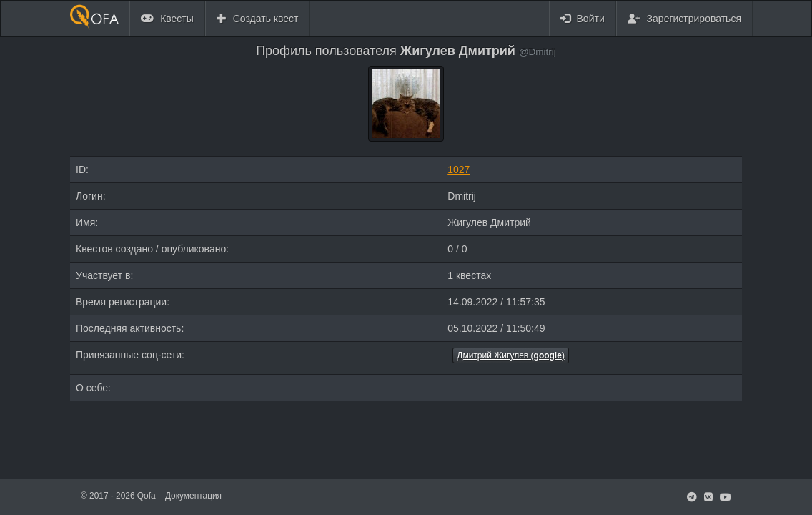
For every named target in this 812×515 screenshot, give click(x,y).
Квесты (167, 19)
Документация (193, 496)
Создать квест (258, 19)
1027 (459, 170)
